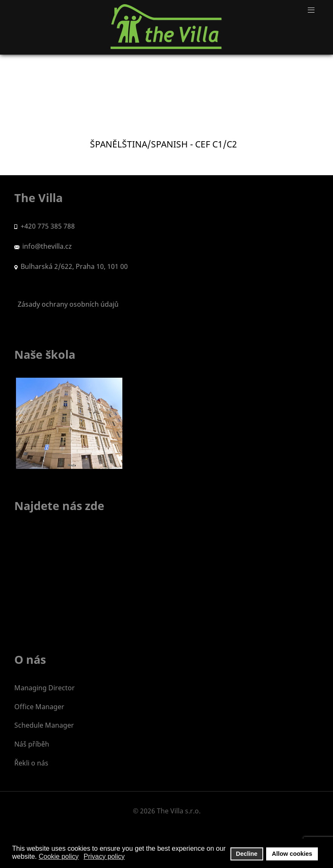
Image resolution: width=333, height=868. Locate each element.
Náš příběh (32, 744)
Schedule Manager (44, 725)
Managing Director (45, 688)
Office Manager (39, 707)
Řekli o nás (31, 763)
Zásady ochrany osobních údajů (66, 304)
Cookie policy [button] (59, 856)
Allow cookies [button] (292, 854)
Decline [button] (247, 854)
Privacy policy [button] (104, 856)
